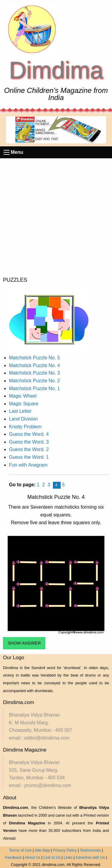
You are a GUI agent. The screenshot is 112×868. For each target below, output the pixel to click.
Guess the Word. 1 (29, 457)
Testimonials (90, 850)
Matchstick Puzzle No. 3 (34, 373)
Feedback (13, 857)
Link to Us (52, 857)
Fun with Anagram (28, 465)
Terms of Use (20, 850)
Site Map (42, 850)
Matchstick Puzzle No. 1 (34, 388)
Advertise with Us (90, 857)
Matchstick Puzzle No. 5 (34, 358)
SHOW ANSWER (24, 643)
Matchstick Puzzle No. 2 (34, 381)
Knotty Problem (25, 427)
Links (68, 857)
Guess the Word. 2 (29, 449)
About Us (33, 857)
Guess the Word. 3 (29, 442)
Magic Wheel (23, 396)
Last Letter (20, 411)
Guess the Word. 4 (29, 434)
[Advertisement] (56, 217)
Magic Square (24, 404)
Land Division (23, 419)
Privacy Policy (65, 850)
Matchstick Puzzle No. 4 (34, 365)
